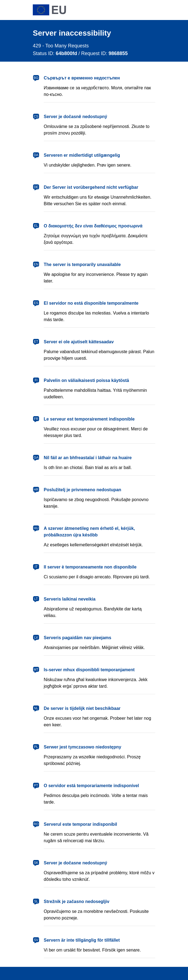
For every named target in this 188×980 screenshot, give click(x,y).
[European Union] (49, 10)
